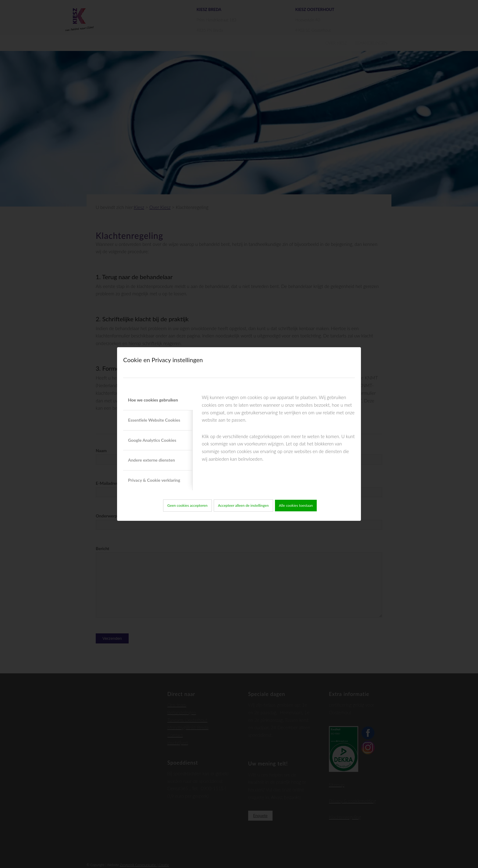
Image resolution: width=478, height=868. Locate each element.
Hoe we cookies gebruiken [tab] (153, 400)
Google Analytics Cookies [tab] (152, 440)
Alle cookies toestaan (296, 505)
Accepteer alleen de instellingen (243, 505)
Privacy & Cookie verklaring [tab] (154, 480)
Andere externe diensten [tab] (152, 460)
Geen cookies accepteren (187, 505)
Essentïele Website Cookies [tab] (154, 420)
